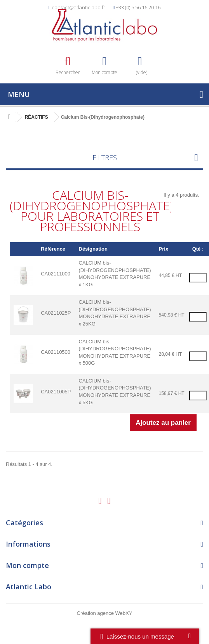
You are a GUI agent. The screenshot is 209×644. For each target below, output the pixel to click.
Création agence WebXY (105, 613)
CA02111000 (56, 274)
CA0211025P (56, 313)
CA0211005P (56, 392)
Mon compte (27, 565)
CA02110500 (56, 352)
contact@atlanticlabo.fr (78, 7)
